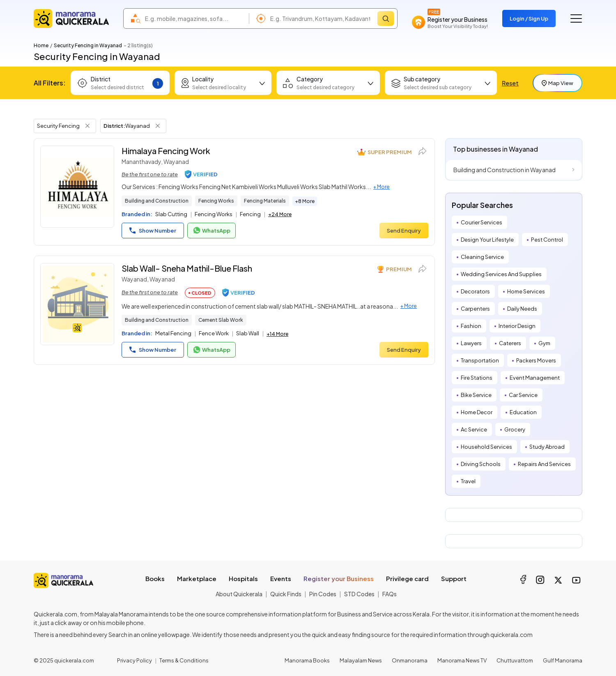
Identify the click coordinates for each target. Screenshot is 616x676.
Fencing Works (216, 201)
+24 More (280, 214)
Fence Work (214, 333)
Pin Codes (323, 594)
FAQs (390, 594)
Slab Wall (248, 333)
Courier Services (482, 222)
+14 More (277, 334)
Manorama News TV (462, 660)
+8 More (305, 201)
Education (523, 412)
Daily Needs (522, 309)
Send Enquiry (404, 231)
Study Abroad (547, 447)
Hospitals (243, 578)
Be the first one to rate (150, 174)
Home (41, 45)
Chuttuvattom (515, 660)
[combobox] (195, 18)
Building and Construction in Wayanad (505, 170)
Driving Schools (481, 464)
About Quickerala (239, 594)
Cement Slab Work (221, 320)
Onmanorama (410, 660)
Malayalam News (361, 660)
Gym (544, 343)
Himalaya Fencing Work (166, 151)
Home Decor (477, 412)
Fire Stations (477, 378)
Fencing (250, 214)
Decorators (475, 291)
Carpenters (475, 309)
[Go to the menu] (576, 18)
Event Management (535, 378)
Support (454, 578)
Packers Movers (536, 360)
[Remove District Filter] (158, 126)
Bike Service (476, 395)
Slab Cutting (171, 214)
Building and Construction (157, 201)
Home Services (526, 291)
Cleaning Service (482, 257)
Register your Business (339, 578)
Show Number (153, 231)
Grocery (515, 429)
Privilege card (407, 578)
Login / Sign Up (529, 18)
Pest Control (547, 240)
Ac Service (474, 429)
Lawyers (471, 343)
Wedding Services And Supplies (501, 274)
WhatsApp (211, 231)
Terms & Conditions (184, 660)
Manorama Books (307, 660)
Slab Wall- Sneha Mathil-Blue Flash (187, 268)
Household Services (486, 447)
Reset (510, 83)
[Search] (386, 18)
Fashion (471, 326)
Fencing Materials (265, 201)
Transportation (480, 360)
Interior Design (517, 326)
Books (155, 578)
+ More (382, 187)
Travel (468, 481)
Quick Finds (286, 594)
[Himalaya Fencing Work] (77, 187)
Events (281, 578)
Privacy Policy (134, 660)
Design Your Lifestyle (487, 240)
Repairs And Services (544, 464)
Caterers (510, 343)
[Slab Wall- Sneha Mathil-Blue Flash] (77, 304)
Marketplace (197, 578)
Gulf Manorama (563, 660)
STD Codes (359, 594)
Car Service (523, 395)
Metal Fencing (173, 333)
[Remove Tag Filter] (87, 126)
